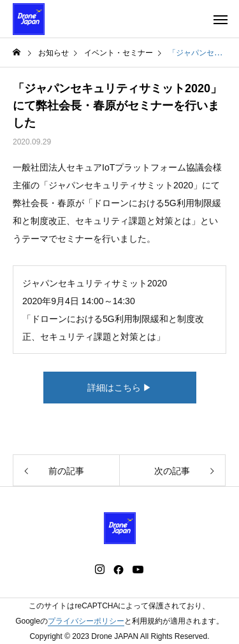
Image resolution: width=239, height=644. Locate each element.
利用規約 (147, 621)
